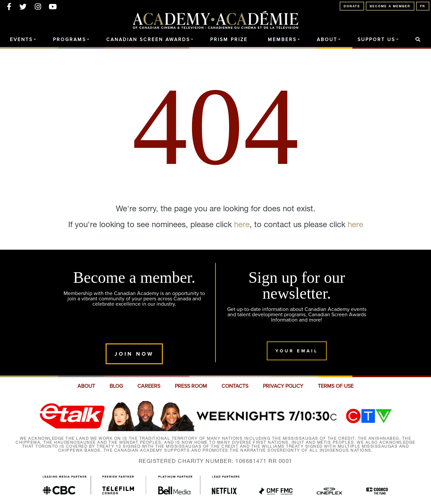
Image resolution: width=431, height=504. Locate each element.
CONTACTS (235, 386)
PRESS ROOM (191, 386)
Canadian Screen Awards (148, 40)
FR (423, 6)
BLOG (116, 386)
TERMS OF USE (336, 386)
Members (282, 40)
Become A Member (390, 6)
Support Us (376, 40)
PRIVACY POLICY (283, 386)
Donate (352, 6)
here (242, 224)
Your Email (297, 351)
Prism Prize (229, 40)
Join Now (134, 354)
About (327, 40)
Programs (70, 40)
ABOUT (86, 386)
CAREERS (149, 386)
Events (21, 40)
